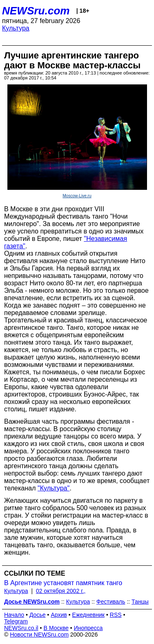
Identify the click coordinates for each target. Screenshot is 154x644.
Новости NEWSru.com (39, 635)
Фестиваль (111, 602)
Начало (14, 615)
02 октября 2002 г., (61, 591)
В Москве (56, 628)
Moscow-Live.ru (77, 196)
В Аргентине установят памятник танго (63, 583)
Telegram (16, 621)
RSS (116, 615)
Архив (59, 615)
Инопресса (88, 628)
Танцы (140, 602)
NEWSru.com (36, 11)
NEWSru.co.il (21, 628)
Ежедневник (88, 615)
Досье (37, 615)
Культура (16, 28)
